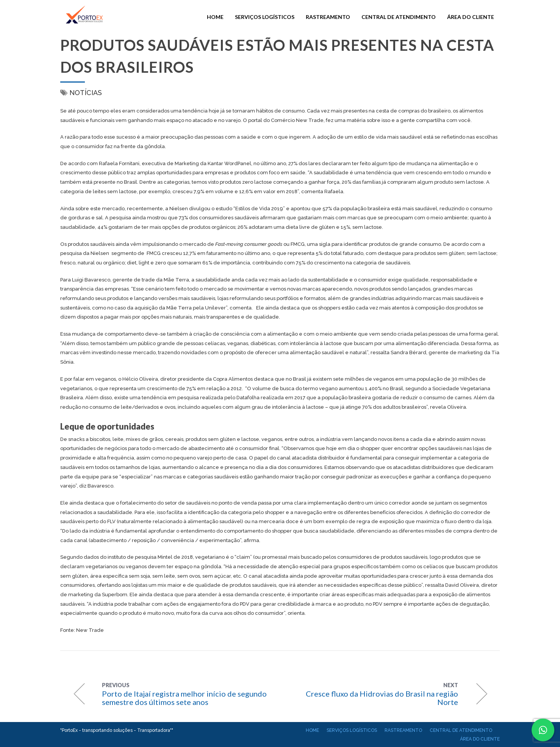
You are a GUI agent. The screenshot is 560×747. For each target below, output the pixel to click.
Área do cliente (471, 17)
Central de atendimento (399, 17)
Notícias (86, 93)
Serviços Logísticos (265, 17)
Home (215, 17)
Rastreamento (328, 17)
